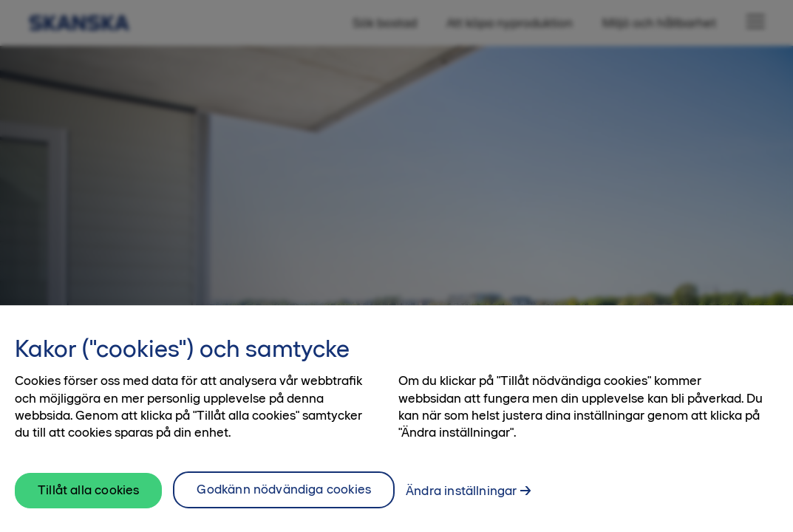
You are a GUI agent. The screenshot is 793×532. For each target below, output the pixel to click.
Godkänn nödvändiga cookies (284, 492)
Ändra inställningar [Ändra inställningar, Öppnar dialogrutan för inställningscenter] (461, 494)
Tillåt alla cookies (88, 493)
